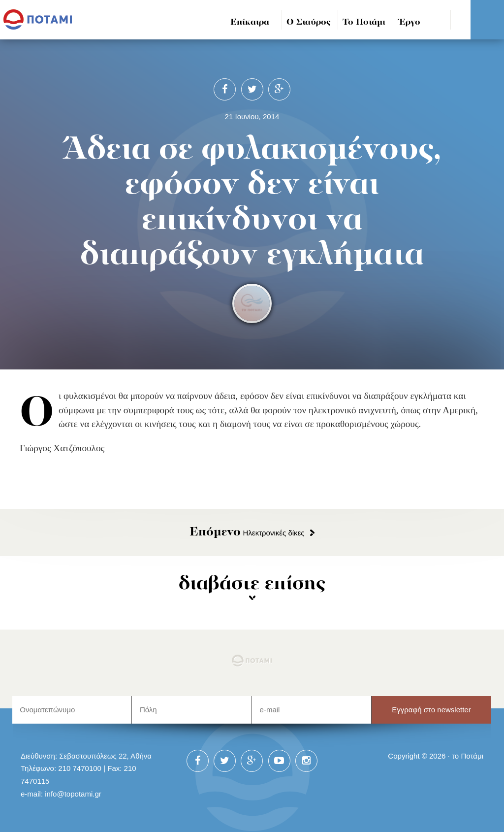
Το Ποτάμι (364, 22)
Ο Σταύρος (309, 22)
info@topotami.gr (73, 794)
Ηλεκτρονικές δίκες (247, 533)
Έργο (410, 22)
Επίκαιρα (250, 22)
